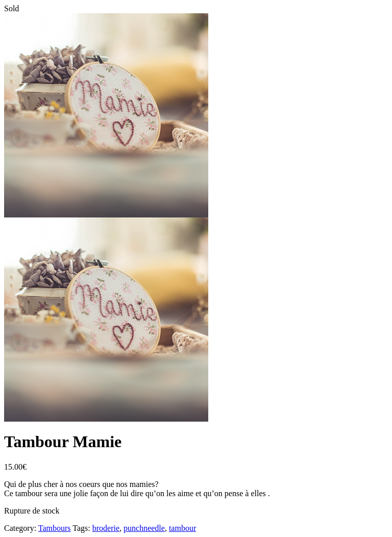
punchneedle (144, 528)
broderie (106, 528)
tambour (182, 528)
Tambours (55, 528)
